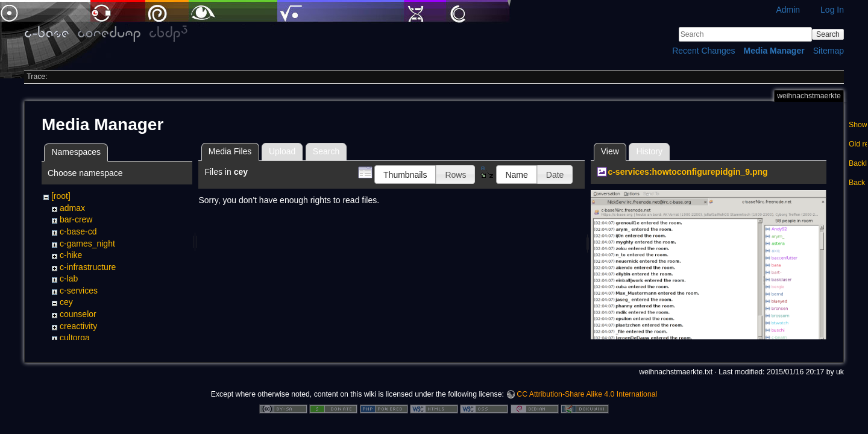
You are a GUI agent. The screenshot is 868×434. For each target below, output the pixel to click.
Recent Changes (703, 51)
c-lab (69, 278)
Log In (832, 10)
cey (66, 302)
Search (828, 34)
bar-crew (76, 219)
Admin (788, 10)
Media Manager (774, 51)
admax (72, 208)
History (649, 151)
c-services (79, 291)
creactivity (78, 326)
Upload (282, 151)
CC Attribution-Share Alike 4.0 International (587, 394)
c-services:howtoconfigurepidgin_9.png (687, 172)
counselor (78, 314)
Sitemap (829, 51)
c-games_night (87, 244)
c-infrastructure (88, 267)
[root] (61, 196)
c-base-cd (78, 231)
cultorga (75, 338)
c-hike (71, 255)
